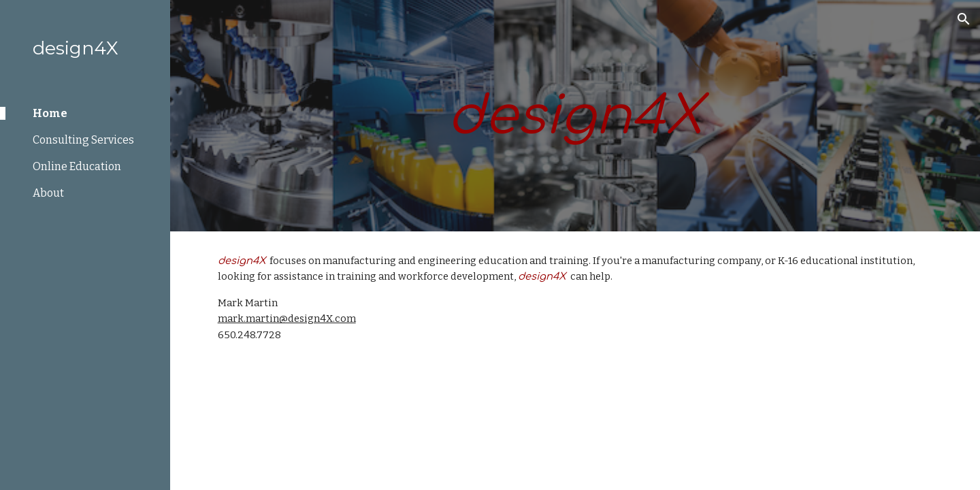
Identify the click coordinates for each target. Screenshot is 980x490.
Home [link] (50, 113)
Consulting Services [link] (83, 140)
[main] (575, 116)
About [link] (48, 193)
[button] (964, 19)
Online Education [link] (77, 166)
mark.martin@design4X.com (287, 318)
